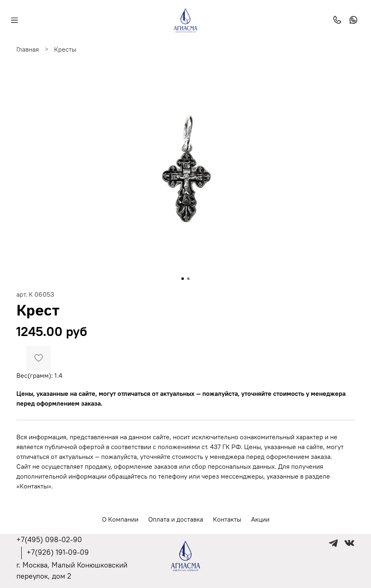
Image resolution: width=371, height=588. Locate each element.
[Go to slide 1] (183, 279)
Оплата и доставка (176, 519)
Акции (260, 519)
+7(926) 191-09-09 (58, 552)
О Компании (120, 519)
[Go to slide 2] (188, 279)
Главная (28, 49)
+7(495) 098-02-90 (49, 539)
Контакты (227, 519)
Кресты (65, 49)
